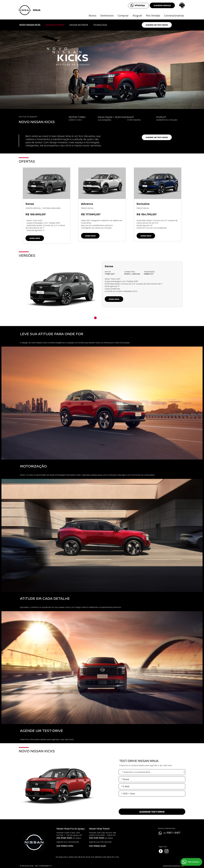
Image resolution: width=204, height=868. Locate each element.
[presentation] (152, 807)
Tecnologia (100, 25)
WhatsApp (140, 5)
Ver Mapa (77, 838)
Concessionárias (174, 16)
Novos (93, 16)
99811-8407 (173, 833)
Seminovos (107, 16)
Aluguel (137, 16)
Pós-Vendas (153, 16)
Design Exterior (55, 25)
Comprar (123, 16)
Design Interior (79, 25)
